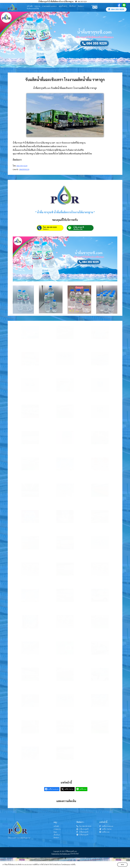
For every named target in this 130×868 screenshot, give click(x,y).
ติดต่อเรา (81, 6)
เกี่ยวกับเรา (73, 6)
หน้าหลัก (30, 6)
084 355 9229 (22, 166)
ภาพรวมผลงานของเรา (50, 6)
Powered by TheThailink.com (61, 854)
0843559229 (24, 169)
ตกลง (122, 865)
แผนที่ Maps (63, 6)
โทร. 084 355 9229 (50, 227)
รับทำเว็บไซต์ (75, 854)
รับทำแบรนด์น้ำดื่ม (33, 9)
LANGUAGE (94, 5)
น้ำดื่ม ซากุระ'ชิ (79, 227)
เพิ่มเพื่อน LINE (78, 229)
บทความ (37, 6)
